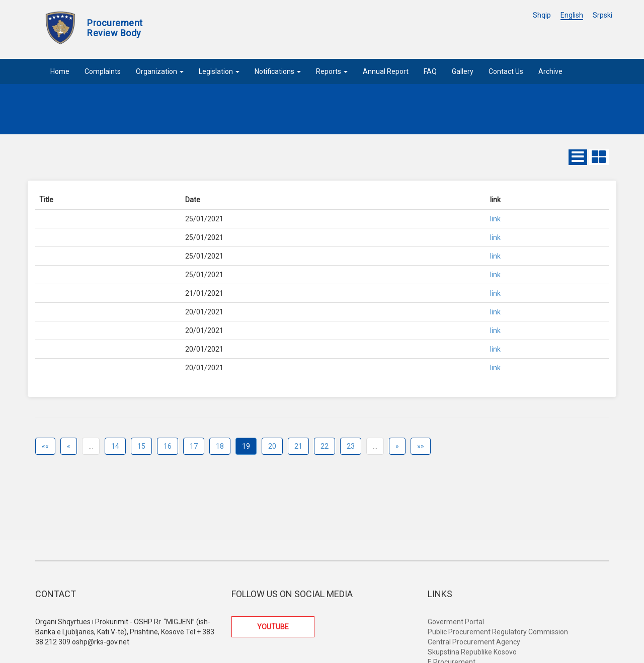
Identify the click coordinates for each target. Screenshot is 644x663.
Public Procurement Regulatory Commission (498, 632)
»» (421, 446)
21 (298, 446)
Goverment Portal (456, 622)
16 (168, 446)
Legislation (219, 71)
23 (351, 446)
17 (194, 446)
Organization (160, 71)
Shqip (542, 15)
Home (60, 71)
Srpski (602, 15)
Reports (332, 71)
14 (115, 446)
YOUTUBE (273, 627)
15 (141, 446)
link (495, 219)
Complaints (103, 71)
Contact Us (506, 71)
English (572, 15)
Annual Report (386, 71)
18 (220, 446)
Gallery (463, 71)
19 (246, 446)
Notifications (278, 71)
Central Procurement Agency (474, 642)
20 (272, 446)
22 (325, 446)
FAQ (430, 71)
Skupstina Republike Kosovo (472, 652)
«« (45, 446)
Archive (550, 71)
